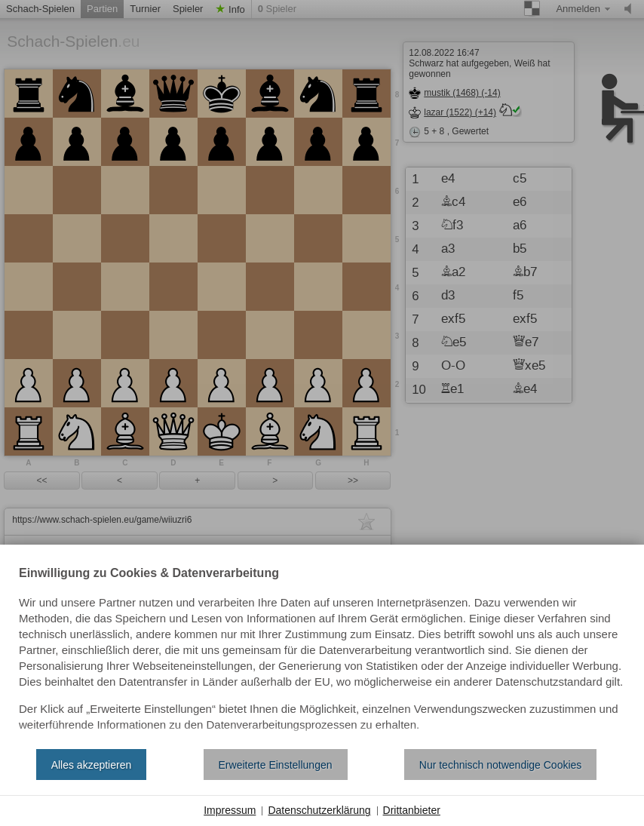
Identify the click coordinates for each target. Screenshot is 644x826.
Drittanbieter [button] (412, 810)
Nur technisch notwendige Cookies (501, 765)
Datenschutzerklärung (319, 810)
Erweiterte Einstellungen (276, 765)
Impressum (230, 810)
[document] (322, 653)
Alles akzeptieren (92, 765)
